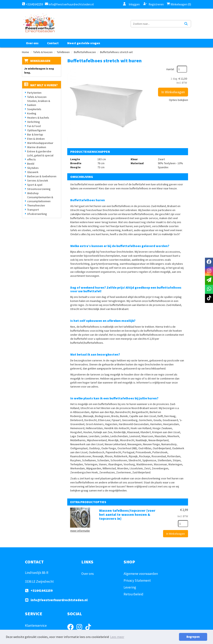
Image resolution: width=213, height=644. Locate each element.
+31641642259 (32, 4)
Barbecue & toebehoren (42, 176)
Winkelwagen (40, 61)
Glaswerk (33, 172)
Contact (53, 43)
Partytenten (34, 93)
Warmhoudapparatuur (40, 143)
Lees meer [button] (117, 637)
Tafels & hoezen (43, 52)
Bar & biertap (35, 134)
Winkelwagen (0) (179, 4)
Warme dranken (37, 147)
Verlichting (34, 122)
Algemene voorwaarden (141, 574)
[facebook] (209, 262)
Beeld (31, 164)
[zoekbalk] (156, 24)
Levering (130, 587)
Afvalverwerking (37, 214)
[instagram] (209, 271)
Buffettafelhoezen (85, 52)
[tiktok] (209, 298)
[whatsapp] (209, 289)
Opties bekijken (178, 100)
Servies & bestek (38, 180)
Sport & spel (35, 185)
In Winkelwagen (173, 92)
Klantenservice (36, 626)
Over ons (32, 43)
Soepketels (34, 109)
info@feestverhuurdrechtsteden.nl (71, 4)
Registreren (154, 4)
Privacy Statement (137, 580)
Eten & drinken (36, 139)
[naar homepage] (39, 24)
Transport (33, 210)
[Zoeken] (186, 24)
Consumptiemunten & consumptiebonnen (40, 199)
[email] (209, 280)
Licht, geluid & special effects (40, 157)
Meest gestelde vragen (84, 43)
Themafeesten (36, 205)
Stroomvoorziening (39, 189)
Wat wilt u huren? (41, 85)
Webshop (33, 193)
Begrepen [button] (193, 637)
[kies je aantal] (183, 524)
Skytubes (33, 168)
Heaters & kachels (38, 118)
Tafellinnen (63, 52)
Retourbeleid (133, 594)
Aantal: (170, 69)
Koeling (32, 113)
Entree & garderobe (39, 151)
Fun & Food (34, 126)
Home (25, 52)
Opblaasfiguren (37, 130)
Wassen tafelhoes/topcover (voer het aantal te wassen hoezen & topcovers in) (127, 514)
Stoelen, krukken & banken (39, 103)
